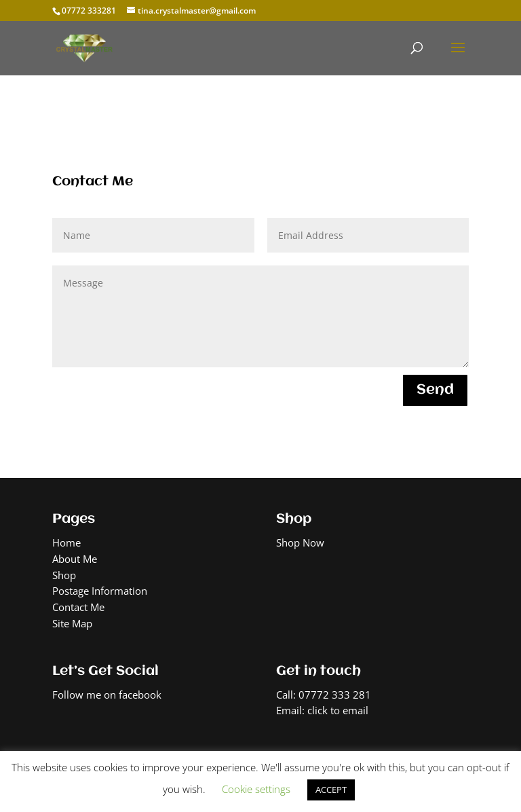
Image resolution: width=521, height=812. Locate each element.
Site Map (72, 623)
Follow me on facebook (107, 695)
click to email (338, 710)
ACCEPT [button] (331, 790)
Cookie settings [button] (256, 789)
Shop (64, 575)
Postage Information (100, 591)
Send (435, 390)
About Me (75, 559)
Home (66, 542)
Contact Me (78, 607)
